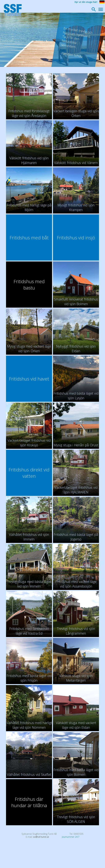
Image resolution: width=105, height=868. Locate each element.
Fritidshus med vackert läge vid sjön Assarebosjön (76, 584)
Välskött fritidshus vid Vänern (76, 163)
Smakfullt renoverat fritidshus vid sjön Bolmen (76, 301)
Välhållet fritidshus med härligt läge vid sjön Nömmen (29, 725)
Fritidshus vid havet (29, 379)
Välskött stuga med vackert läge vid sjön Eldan (76, 725)
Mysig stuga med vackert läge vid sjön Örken (29, 348)
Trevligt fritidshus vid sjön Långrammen (76, 631)
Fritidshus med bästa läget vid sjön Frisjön (29, 678)
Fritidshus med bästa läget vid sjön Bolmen (76, 772)
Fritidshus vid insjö (76, 238)
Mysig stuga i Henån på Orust (76, 445)
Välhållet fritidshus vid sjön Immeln (29, 537)
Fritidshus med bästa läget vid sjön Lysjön (76, 396)
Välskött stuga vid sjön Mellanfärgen (76, 678)
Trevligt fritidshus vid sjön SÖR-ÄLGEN (76, 819)
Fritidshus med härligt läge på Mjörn (29, 207)
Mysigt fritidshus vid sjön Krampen (76, 207)
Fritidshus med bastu (29, 285)
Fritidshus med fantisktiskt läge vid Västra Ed (29, 631)
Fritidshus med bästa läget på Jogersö (76, 537)
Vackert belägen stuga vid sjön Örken (76, 113)
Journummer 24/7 (71, 837)
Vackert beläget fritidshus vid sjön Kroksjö (29, 443)
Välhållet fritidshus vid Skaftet (29, 774)
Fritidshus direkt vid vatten (29, 473)
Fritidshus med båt (29, 238)
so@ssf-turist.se (41, 837)
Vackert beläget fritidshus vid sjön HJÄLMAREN (76, 490)
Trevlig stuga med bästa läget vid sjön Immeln (29, 584)
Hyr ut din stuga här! (86, 2)
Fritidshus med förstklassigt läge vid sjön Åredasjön (29, 113)
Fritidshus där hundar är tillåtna (29, 802)
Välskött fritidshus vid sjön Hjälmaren (29, 160)
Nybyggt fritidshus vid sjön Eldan (76, 348)
